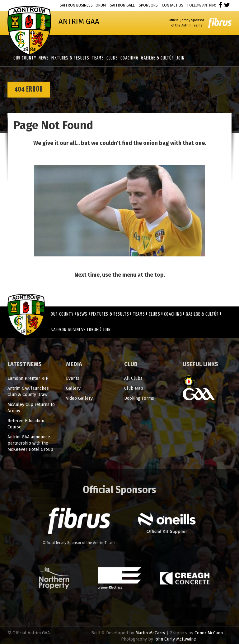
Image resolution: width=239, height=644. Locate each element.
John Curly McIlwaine (175, 639)
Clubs (155, 314)
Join (107, 330)
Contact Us (173, 5)
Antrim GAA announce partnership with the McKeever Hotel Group (30, 443)
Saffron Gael (122, 5)
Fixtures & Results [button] (70, 58)
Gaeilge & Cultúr (202, 314)
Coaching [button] (129, 58)
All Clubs (133, 378)
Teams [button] (98, 58)
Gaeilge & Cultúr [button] (157, 58)
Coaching (173, 314)
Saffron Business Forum (83, 5)
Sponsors (148, 5)
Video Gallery (79, 398)
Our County (62, 314)
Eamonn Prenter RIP (28, 378)
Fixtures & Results (110, 314)
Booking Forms (139, 398)
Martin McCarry (150, 633)
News (82, 314)
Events (73, 378)
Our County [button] (25, 58)
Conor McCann (209, 633)
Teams (139, 314)
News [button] (44, 58)
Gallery (73, 388)
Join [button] (180, 58)
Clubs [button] (112, 58)
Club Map (134, 388)
